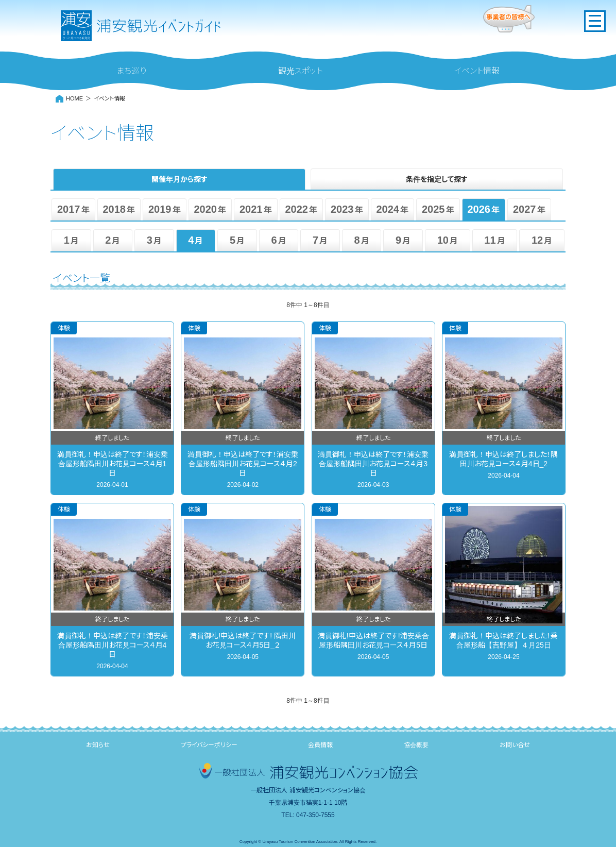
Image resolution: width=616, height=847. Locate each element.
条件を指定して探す (437, 179)
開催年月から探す (179, 179)
